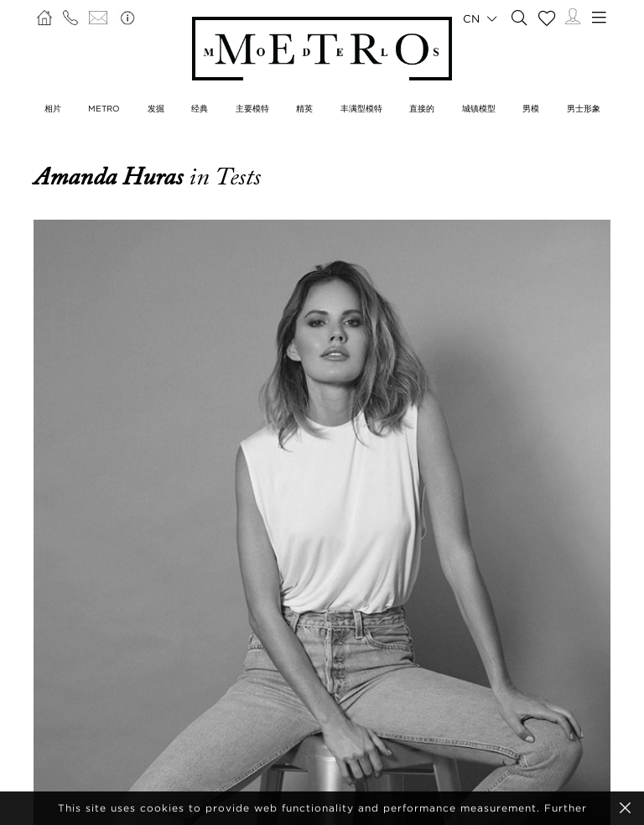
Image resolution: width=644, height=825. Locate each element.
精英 (304, 109)
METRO (104, 109)
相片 (53, 109)
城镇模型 (479, 109)
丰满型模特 (361, 109)
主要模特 (252, 109)
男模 (531, 109)
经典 (200, 109)
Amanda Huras (111, 177)
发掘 (156, 109)
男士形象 (584, 109)
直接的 (422, 109)
